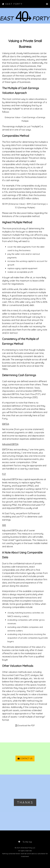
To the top (25, 842)
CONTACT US (25, 758)
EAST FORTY (12, 4)
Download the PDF (25, 725)
